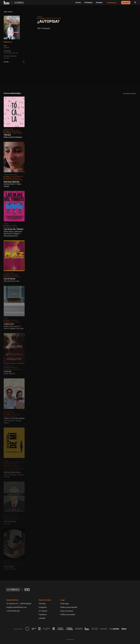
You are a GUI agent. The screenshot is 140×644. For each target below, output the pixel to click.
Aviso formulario (67, 611)
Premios (99, 2)
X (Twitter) (43, 611)
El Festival (88, 2)
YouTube (42, 604)
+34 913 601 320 (13, 611)
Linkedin (42, 618)
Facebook (43, 614)
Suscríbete (126, 3)
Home (5, 12)
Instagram (43, 607)
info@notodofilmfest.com (17, 607)
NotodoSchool (112, 3)
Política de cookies (68, 614)
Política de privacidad (69, 607)
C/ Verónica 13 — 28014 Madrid (19, 604)
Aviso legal (64, 604)
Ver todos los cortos (129, 93)
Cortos (78, 2)
